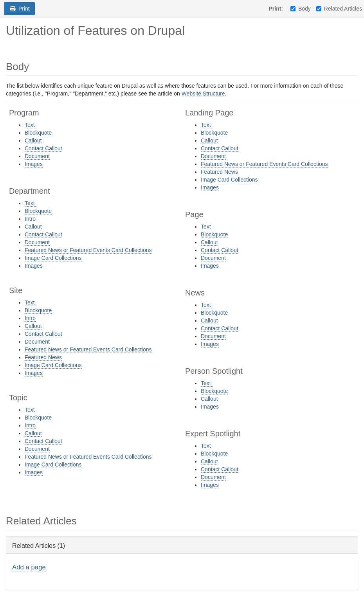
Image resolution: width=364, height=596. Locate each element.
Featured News (43, 357)
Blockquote (38, 133)
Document (37, 156)
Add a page (29, 567)
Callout (33, 140)
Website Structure (203, 94)
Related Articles (339, 9)
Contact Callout (43, 148)
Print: (276, 9)
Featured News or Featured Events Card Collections (88, 250)
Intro (30, 219)
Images (34, 164)
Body (301, 9)
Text (31, 125)
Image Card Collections (53, 258)
